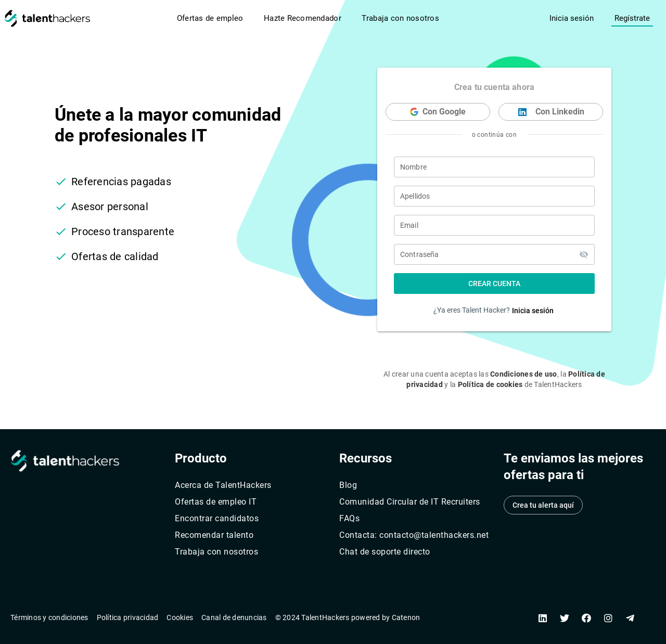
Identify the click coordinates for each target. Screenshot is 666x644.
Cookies (180, 617)
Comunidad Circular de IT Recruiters (410, 502)
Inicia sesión (572, 18)
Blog (348, 485)
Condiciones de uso (524, 374)
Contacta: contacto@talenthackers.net (414, 535)
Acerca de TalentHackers (223, 485)
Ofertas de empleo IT (216, 502)
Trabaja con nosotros (400, 18)
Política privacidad (128, 617)
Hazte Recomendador (303, 18)
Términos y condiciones (49, 617)
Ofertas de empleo (210, 18)
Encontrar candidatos (217, 518)
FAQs (349, 518)
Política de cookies (490, 384)
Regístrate (632, 18)
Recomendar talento (214, 535)
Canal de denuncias (234, 617)
